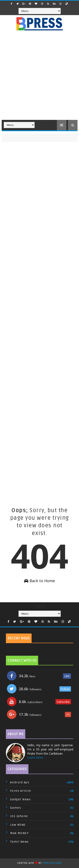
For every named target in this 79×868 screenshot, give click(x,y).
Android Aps (20, 782)
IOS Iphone (19, 816)
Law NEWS (18, 825)
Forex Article (21, 791)
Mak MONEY (19, 833)
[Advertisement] (39, 77)
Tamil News (19, 842)
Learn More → (37, 757)
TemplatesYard (52, 863)
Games (16, 808)
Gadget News (21, 799)
